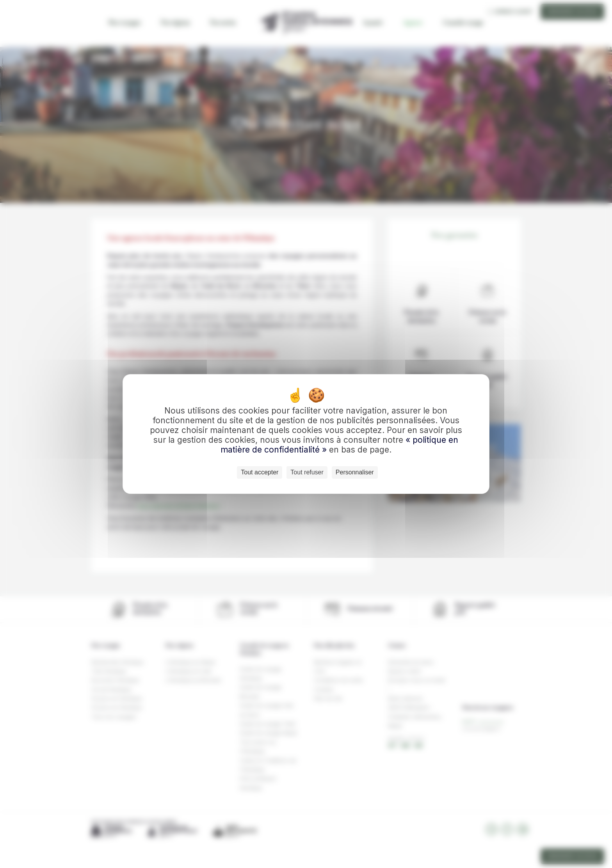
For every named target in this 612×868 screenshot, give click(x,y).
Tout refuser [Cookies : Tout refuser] (307, 472)
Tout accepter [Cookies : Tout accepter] (260, 472)
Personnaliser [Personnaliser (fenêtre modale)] (355, 472)
